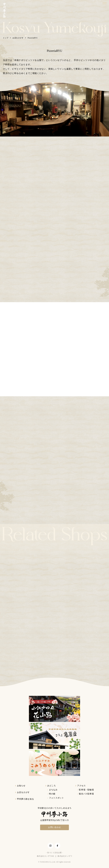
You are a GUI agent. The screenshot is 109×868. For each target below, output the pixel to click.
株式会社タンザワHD (45, 856)
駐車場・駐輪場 (86, 790)
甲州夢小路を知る (25, 799)
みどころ (51, 786)
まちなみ (53, 790)
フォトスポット (56, 798)
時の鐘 (52, 794)
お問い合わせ (54, 827)
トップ (6, 38)
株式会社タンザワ (65, 856)
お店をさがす (18, 38)
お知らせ (21, 786)
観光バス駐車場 (86, 794)
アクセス (81, 786)
